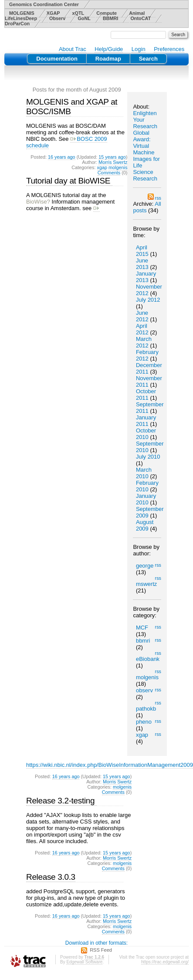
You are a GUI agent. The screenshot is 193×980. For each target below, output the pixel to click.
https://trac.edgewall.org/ (165, 962)
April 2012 (142, 329)
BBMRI (111, 18)
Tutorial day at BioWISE (69, 181)
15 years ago (112, 157)
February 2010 (147, 486)
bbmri (143, 641)
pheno (144, 722)
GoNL (84, 18)
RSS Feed (101, 950)
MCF (142, 628)
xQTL (78, 13)
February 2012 (147, 355)
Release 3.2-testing (61, 801)
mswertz (146, 584)
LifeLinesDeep (21, 18)
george (145, 566)
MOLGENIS (22, 13)
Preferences (169, 49)
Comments (109, 173)
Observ (57, 18)
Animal (137, 13)
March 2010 (144, 473)
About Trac (73, 49)
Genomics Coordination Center (44, 4)
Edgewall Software (84, 962)
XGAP (53, 13)
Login (139, 49)
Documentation (57, 59)
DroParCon (17, 24)
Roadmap (108, 59)
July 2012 (148, 300)
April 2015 (142, 251)
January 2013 (146, 277)
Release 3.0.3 (51, 877)
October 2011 (146, 395)
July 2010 (148, 457)
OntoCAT (141, 18)
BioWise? (38, 202)
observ (144, 690)
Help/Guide (109, 49)
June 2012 (142, 316)
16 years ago (62, 157)
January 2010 (146, 499)
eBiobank (148, 659)
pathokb (146, 709)
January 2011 (146, 421)
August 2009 (145, 525)
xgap (142, 735)
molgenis (147, 677)
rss (154, 198)
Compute (107, 13)
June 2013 (142, 264)
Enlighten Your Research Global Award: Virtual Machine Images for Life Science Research (146, 146)
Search (148, 59)
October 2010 (146, 434)
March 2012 (144, 342)
